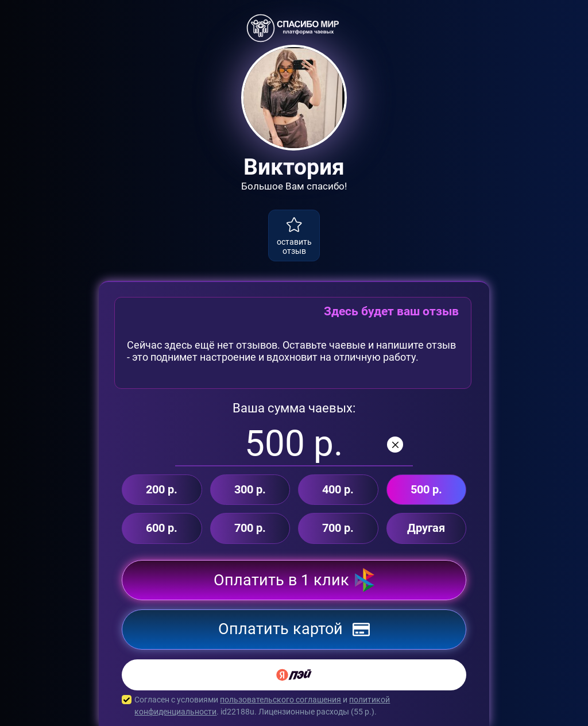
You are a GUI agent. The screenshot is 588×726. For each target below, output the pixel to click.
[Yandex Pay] (294, 675)
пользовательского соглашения (281, 700)
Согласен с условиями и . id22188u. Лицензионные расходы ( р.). (294, 706)
